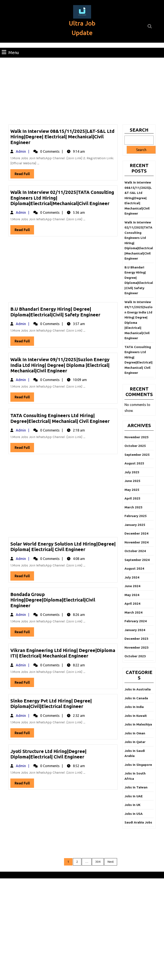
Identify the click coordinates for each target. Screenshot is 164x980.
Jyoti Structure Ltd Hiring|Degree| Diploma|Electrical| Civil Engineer (48, 754)
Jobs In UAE (134, 796)
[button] (82, 12)
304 (98, 862)
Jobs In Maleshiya (138, 724)
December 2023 (136, 639)
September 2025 (137, 455)
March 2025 (133, 507)
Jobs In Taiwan (136, 787)
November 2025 (137, 437)
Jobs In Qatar (135, 742)
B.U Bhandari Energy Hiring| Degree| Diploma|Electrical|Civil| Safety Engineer (55, 312)
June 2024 (132, 586)
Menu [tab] (10, 52)
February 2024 (136, 621)
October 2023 (135, 656)
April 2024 (132, 604)
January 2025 (135, 525)
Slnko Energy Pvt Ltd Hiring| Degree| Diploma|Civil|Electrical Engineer (51, 703)
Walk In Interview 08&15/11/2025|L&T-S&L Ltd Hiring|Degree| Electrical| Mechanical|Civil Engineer (62, 137)
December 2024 (136, 533)
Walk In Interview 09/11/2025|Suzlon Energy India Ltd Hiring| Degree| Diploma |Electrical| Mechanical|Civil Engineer (60, 365)
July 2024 (132, 577)
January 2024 (135, 630)
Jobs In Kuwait (136, 716)
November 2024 (137, 542)
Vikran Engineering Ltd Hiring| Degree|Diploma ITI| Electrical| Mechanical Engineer (63, 653)
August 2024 (134, 568)
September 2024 (137, 560)
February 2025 (136, 516)
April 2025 (132, 498)
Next (111, 862)
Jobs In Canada (136, 698)
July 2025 (132, 472)
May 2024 (132, 595)
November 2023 (137, 647)
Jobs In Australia (138, 689)
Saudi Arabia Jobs (138, 822)
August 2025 (134, 463)
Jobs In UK (133, 805)
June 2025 (132, 481)
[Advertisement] (82, 89)
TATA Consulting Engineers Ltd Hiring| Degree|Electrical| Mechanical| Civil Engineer (60, 418)
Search (139, 130)
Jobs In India (134, 707)
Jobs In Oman (135, 733)
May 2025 (132, 490)
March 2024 (133, 612)
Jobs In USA (134, 814)
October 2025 (135, 446)
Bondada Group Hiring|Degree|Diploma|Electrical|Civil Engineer (53, 600)
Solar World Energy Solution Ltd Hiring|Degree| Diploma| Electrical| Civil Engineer (63, 546)
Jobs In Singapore (138, 765)
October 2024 (135, 551)
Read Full (24, 175)
